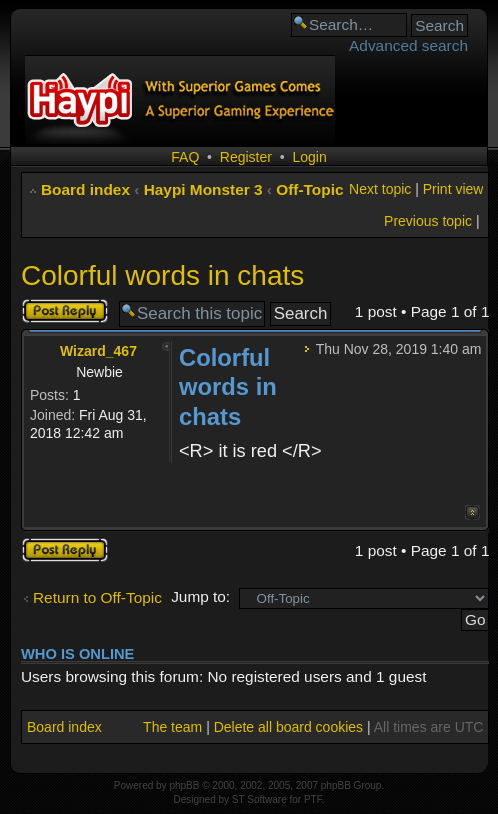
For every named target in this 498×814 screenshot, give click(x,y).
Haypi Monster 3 (203, 189)
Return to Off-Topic (97, 597)
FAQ (185, 157)
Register (246, 157)
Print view (453, 189)
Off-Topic (309, 189)
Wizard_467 (98, 351)
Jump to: (200, 596)
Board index (85, 189)
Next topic (380, 189)
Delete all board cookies (288, 727)
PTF (313, 799)
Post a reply (65, 311)
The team (172, 727)
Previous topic (428, 221)
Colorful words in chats (162, 275)
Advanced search (408, 45)
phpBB (184, 785)
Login (309, 157)
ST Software (259, 799)
